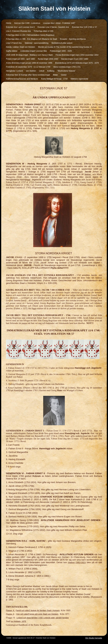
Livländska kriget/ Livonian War (34, 51)
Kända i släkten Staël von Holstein (21, 47)
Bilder (55, 75)
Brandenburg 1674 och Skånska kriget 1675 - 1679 (77, 63)
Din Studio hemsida (94, 638)
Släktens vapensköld (79, 79)
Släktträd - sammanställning (37, 43)
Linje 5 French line (14, 43)
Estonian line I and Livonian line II (20, 27)
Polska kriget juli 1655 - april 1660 (20, 59)
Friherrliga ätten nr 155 (44, 31)
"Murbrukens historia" (66, 71)
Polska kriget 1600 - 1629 (61, 51)
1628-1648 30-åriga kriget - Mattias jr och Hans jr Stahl (29, 55)
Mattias (88, 174)
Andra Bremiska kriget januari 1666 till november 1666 (29, 63)
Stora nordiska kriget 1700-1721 (67, 67)
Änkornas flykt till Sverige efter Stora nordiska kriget (28, 75)
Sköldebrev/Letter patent (62, 43)
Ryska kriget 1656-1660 (48, 59)
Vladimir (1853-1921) (77, 563)
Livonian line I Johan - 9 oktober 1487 (59, 23)
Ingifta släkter (12, 51)
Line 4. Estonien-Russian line (18, 31)
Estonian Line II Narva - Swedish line (53, 27)
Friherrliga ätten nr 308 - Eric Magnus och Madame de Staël (31, 39)
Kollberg (51, 71)
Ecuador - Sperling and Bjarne (73, 39)
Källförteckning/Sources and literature (22, 79)
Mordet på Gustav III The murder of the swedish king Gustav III (65, 47)
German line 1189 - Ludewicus (27, 23)
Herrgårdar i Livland (14, 71)
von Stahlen (31, 71)
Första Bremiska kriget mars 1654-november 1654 (77, 55)
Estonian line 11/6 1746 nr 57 (84, 27)
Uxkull (42, 71)
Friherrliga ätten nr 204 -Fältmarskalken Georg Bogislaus (30, 35)
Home (9, 23)
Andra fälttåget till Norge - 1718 (54, 79)
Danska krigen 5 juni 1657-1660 (75, 59)
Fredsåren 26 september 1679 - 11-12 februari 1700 (28, 67)
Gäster (64, 75)
